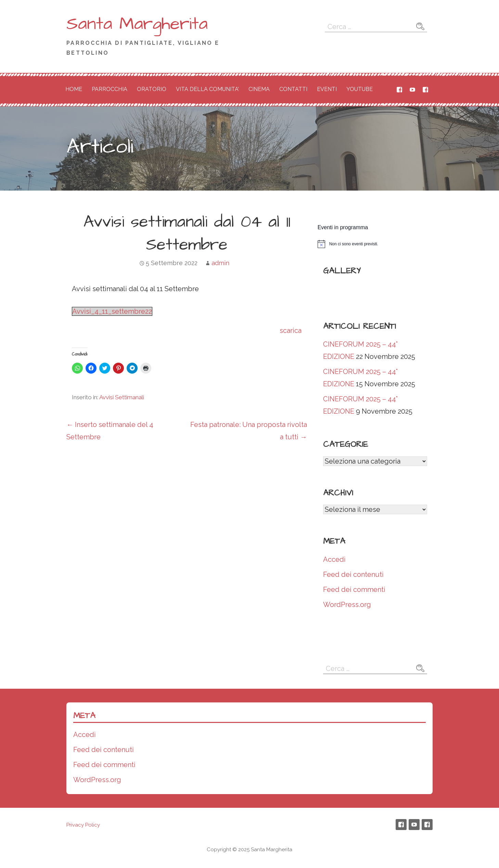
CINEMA (259, 89)
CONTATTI (293, 89)
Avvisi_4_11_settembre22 (112, 311)
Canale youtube (412, 90)
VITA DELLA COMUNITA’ (207, 89)
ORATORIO (152, 89)
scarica (291, 331)
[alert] (375, 244)
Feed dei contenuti (353, 574)
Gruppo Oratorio (425, 90)
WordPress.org (347, 605)
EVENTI (327, 89)
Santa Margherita (137, 24)
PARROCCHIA (110, 89)
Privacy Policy (83, 825)
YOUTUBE (360, 89)
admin (220, 263)
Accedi (334, 559)
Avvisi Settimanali (122, 397)
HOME (74, 89)
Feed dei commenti (354, 590)
